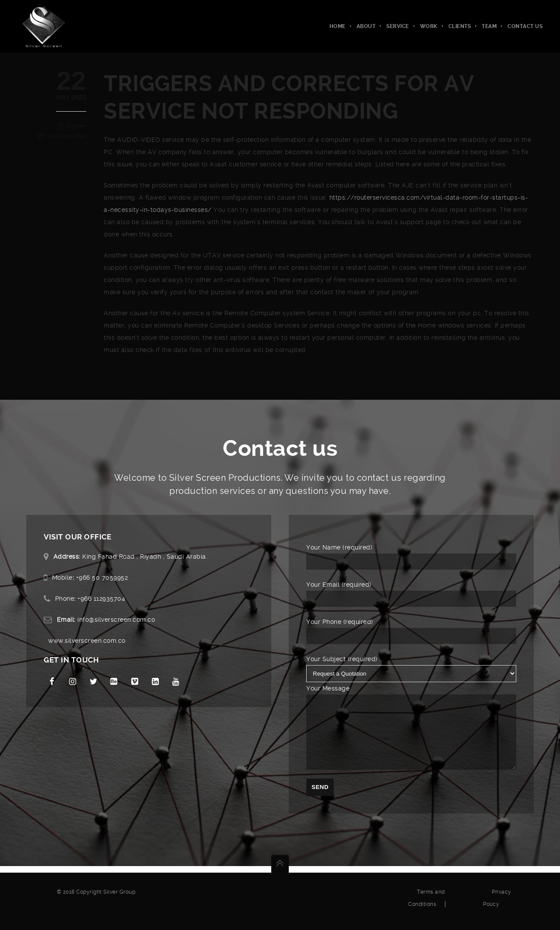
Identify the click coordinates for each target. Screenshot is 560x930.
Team (489, 26)
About (366, 26)
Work (429, 26)
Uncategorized (67, 136)
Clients (460, 26)
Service (398, 26)
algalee (77, 126)
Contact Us (525, 26)
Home (338, 26)
